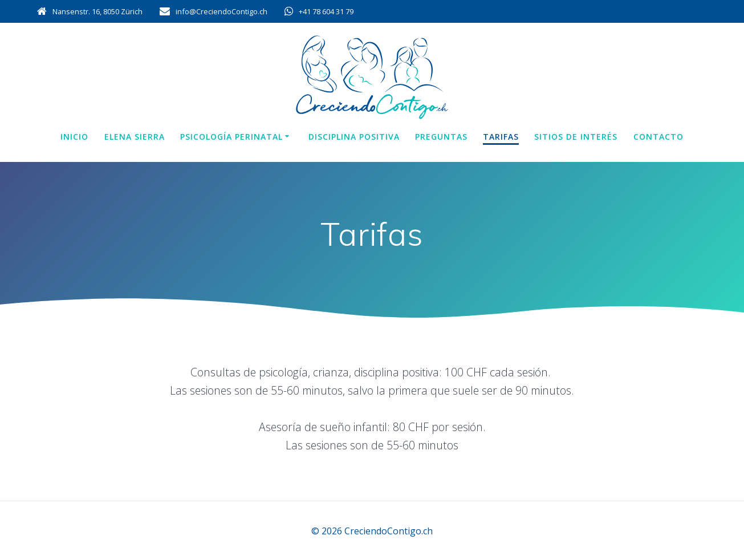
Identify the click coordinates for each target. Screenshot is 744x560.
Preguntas (441, 137)
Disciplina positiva (354, 137)
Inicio (74, 137)
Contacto (658, 137)
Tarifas (501, 137)
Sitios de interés (576, 137)
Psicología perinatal (231, 137)
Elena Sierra (135, 137)
